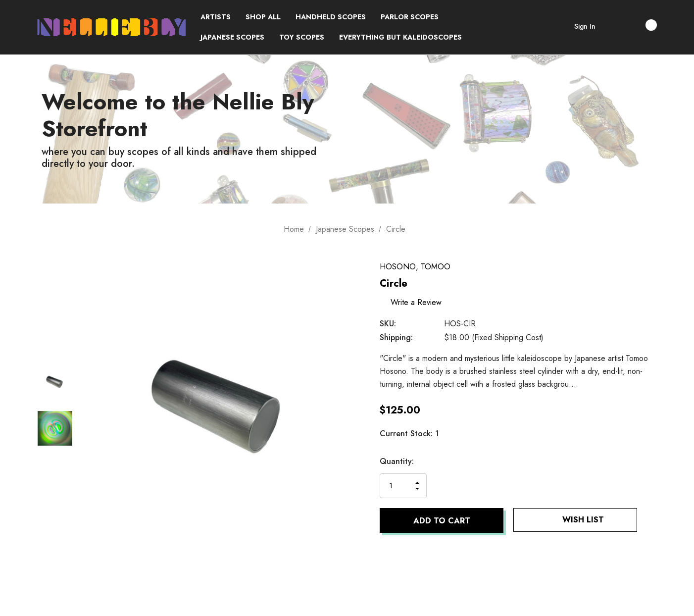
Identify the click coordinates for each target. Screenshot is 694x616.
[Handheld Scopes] (331, 17)
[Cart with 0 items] (641, 25)
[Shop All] (263, 17)
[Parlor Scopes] (410, 17)
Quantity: (397, 461)
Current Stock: (409, 434)
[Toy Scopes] (302, 37)
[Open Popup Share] (652, 520)
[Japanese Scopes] (232, 37)
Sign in (585, 26)
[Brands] (216, 17)
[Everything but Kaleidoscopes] (400, 37)
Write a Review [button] (418, 302)
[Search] (613, 27)
